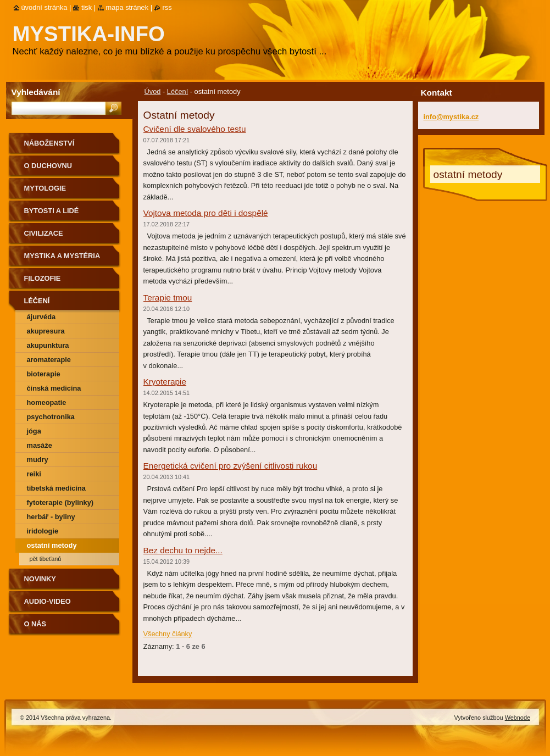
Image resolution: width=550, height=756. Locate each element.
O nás (35, 624)
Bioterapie (44, 374)
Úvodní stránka (45, 7)
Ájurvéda (41, 317)
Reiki (34, 474)
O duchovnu (48, 166)
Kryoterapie (165, 382)
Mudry (38, 460)
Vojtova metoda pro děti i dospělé (206, 213)
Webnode (518, 718)
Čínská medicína (54, 388)
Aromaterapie (49, 360)
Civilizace (44, 233)
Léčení (177, 91)
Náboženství (49, 143)
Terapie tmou (168, 298)
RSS (167, 7)
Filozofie (43, 278)
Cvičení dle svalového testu (195, 129)
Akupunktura (48, 345)
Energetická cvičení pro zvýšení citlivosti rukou (230, 466)
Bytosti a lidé (52, 211)
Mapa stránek (127, 7)
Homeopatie (47, 402)
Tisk (87, 7)
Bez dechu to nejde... (183, 550)
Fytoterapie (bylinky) (60, 502)
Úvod (153, 91)
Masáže (40, 445)
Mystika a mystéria (62, 256)
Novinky (40, 579)
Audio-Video (48, 601)
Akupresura (46, 331)
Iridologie (43, 531)
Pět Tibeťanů (46, 559)
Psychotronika (51, 417)
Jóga (34, 431)
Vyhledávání (36, 92)
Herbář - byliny (51, 517)
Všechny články (168, 634)
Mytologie (45, 188)
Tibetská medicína (56, 488)
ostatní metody (52, 545)
